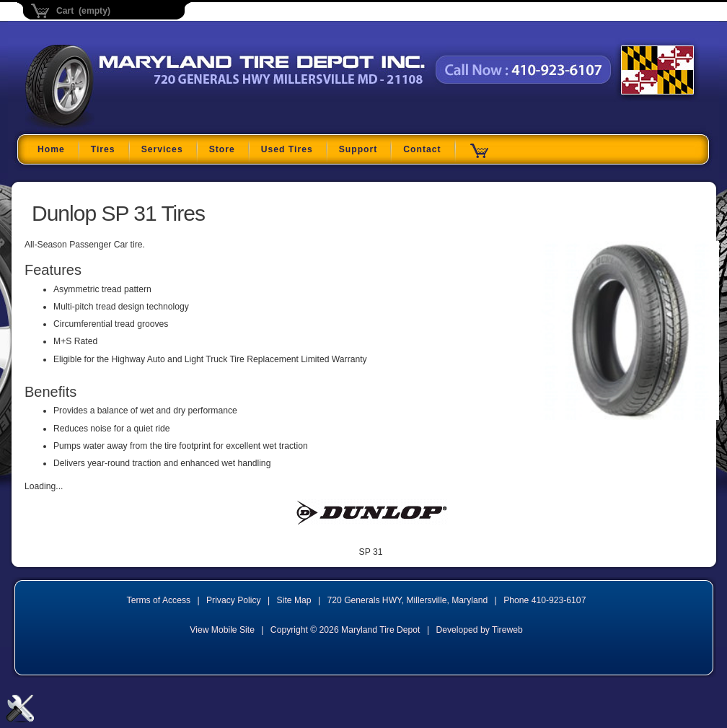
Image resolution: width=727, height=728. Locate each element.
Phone (545, 600)
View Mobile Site (222, 630)
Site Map (294, 600)
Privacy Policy (234, 600)
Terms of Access (159, 600)
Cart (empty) (83, 11)
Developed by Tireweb (479, 630)
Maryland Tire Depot (116, 126)
